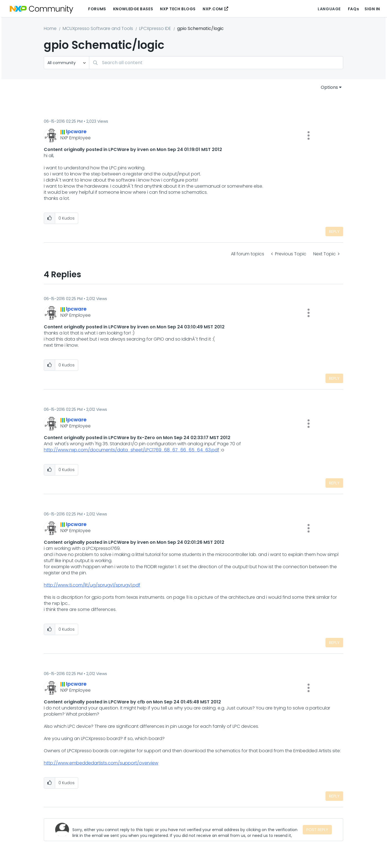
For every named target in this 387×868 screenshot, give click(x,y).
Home (50, 28)
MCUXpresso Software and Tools (98, 28)
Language (329, 9)
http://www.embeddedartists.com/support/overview (101, 763)
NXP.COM (213, 9)
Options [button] (329, 87)
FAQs (353, 9)
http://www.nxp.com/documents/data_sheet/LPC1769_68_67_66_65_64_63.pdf (132, 450)
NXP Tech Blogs (178, 9)
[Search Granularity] (67, 63)
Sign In (372, 9)
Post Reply (317, 830)
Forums (97, 9)
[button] (309, 135)
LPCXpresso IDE (155, 28)
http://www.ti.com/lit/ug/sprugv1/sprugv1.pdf (92, 585)
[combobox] (216, 63)
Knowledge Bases (133, 9)
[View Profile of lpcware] (76, 131)
